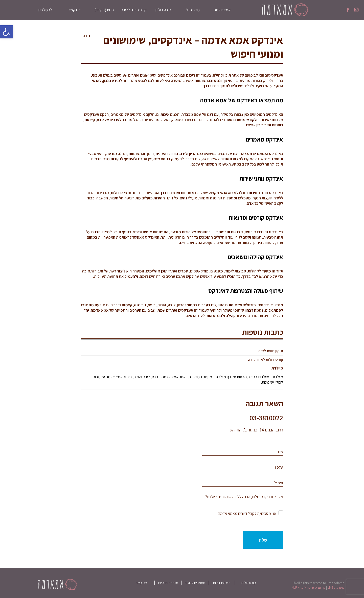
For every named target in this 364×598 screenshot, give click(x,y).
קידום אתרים (317, 587)
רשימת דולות (222, 583)
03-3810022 (266, 418)
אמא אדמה (222, 10)
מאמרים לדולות (195, 583)
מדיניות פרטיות (168, 583)
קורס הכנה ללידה (134, 10)
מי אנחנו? (193, 10)
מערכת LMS (336, 587)
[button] (7, 32)
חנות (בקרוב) (104, 10)
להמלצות (45, 10)
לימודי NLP (299, 587)
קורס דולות (163, 10)
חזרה (87, 36)
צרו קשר (75, 10)
